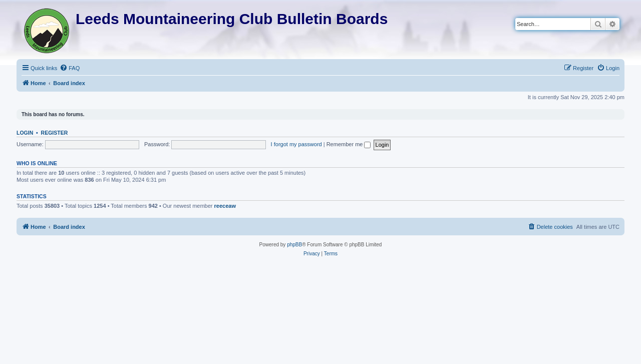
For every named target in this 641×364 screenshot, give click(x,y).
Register (55, 133)
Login (25, 133)
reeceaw (225, 206)
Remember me (349, 144)
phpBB (294, 245)
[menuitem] (70, 68)
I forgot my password (296, 144)
